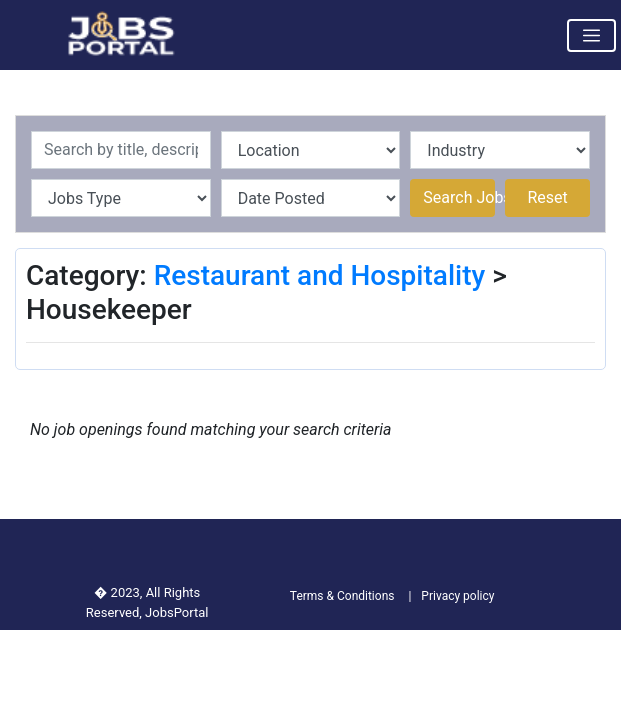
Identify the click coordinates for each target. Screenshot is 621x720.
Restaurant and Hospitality (320, 275)
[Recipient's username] (121, 150)
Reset (547, 197)
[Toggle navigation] (591, 35)
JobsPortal (176, 612)
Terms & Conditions (342, 596)
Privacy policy (457, 596)
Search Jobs (459, 197)
